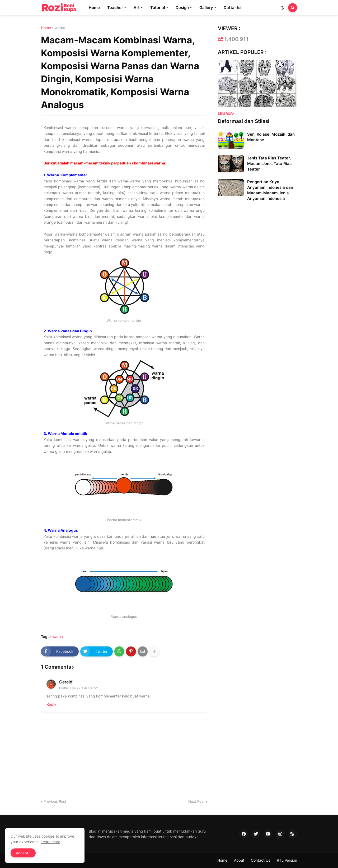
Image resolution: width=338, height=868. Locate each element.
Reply (51, 704)
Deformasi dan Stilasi (244, 121)
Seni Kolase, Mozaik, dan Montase (271, 137)
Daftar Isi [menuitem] (233, 8)
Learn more (50, 842)
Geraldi (66, 682)
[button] (282, 8)
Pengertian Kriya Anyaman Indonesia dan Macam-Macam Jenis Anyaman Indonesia (270, 190)
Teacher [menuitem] (115, 8)
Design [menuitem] (182, 8)
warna (60, 28)
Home (46, 28)
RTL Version (287, 860)
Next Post (196, 801)
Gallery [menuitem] (206, 8)
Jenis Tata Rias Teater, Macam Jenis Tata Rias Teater (269, 164)
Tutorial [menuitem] (158, 8)
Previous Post (55, 801)
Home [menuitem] (94, 8)
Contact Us (260, 860)
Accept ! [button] (23, 853)
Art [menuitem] (137, 8)
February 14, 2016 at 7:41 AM (79, 688)
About (239, 860)
